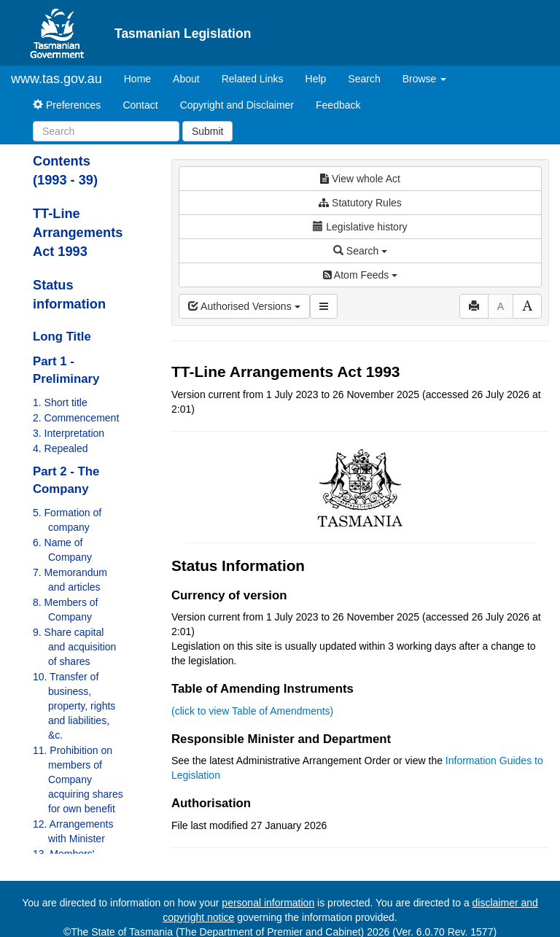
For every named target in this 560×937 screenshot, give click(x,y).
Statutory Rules (360, 203)
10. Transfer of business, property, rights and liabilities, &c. (74, 706)
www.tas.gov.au (57, 79)
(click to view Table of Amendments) (252, 711)
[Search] (106, 131)
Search (364, 79)
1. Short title (60, 403)
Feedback (338, 105)
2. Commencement (76, 418)
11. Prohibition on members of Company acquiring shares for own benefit (78, 779)
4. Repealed (61, 448)
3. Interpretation (69, 433)
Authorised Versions (244, 306)
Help (316, 79)
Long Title (62, 337)
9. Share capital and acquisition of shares (74, 647)
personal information (268, 903)
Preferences (67, 105)
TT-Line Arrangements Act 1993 (78, 233)
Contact (140, 105)
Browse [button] (425, 79)
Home (143, 78)
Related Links (253, 79)
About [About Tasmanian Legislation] (186, 79)
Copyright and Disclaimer (237, 105)
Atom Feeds (360, 275)
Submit (208, 131)
